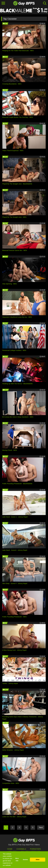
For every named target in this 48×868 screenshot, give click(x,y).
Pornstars (35, 849)
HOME (10, 849)
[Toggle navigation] (3, 3)
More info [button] (17, 860)
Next (41, 827)
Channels (21, 849)
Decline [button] (25, 860)
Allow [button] (38, 860)
